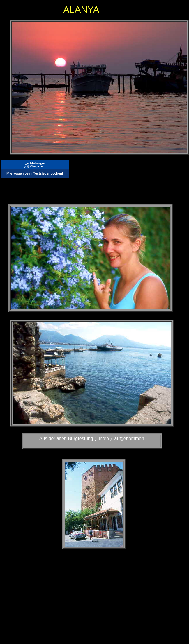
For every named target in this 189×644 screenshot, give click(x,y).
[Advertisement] (73, 596)
